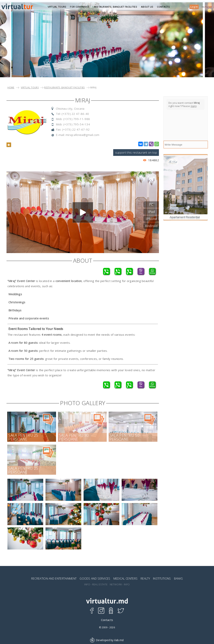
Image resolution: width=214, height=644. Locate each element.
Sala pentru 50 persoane (124, 437)
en (210, 7)
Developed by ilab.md (107, 640)
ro (203, 7)
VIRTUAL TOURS (30, 88)
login (193, 106)
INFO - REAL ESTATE (96, 584)
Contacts (163, 7)
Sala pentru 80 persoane (74, 437)
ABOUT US (147, 7)
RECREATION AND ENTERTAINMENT (54, 578)
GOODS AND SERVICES (95, 578)
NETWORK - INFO (120, 584)
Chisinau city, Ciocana (70, 109)
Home (11, 88)
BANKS (179, 578)
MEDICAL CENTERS (126, 578)
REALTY (145, 578)
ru (207, 7)
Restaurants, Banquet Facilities (116, 7)
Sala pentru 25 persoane (23, 437)
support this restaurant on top (136, 152)
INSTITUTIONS (162, 578)
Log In (194, 7)
